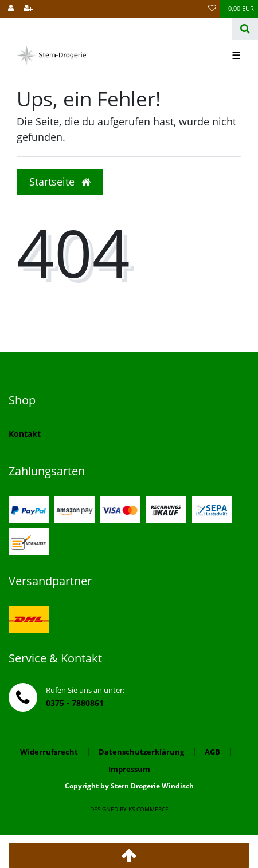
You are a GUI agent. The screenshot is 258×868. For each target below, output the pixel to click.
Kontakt (25, 434)
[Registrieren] (28, 9)
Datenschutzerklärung (141, 752)
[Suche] (245, 29)
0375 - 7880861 (75, 703)
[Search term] (116, 29)
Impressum (129, 769)
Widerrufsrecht (49, 752)
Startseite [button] (60, 182)
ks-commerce (148, 809)
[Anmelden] (11, 9)
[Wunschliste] (212, 9)
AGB (212, 752)
